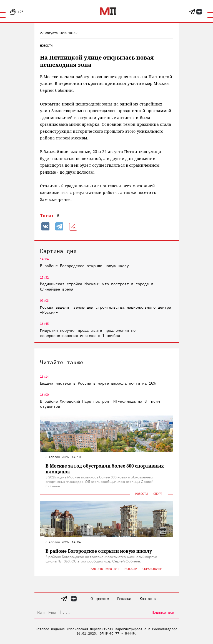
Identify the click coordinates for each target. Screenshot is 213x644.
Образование (152, 569)
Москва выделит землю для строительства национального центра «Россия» (106, 310)
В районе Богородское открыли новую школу (84, 266)
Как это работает (105, 569)
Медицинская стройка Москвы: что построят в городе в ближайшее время (97, 286)
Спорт (158, 494)
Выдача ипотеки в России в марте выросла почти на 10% (98, 383)
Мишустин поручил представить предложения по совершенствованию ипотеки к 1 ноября (88, 333)
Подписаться (163, 612)
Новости (46, 46)
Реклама (124, 599)
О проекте (100, 599)
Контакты (148, 599)
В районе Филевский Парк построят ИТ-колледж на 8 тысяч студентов (100, 404)
